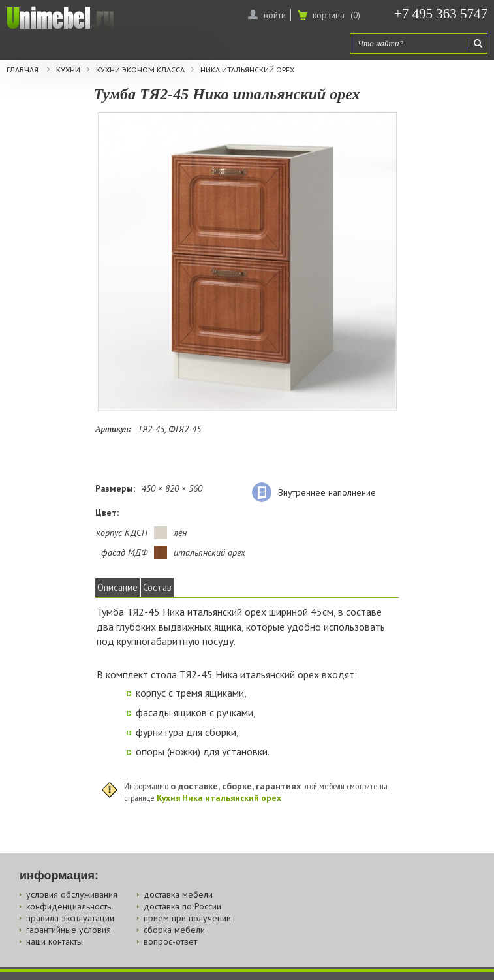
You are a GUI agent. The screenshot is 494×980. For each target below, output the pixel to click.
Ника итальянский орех (247, 70)
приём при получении (187, 918)
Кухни (68, 70)
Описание (117, 587)
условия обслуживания (72, 894)
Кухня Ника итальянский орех (219, 798)
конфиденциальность (69, 906)
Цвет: (107, 513)
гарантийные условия (69, 930)
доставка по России (182, 906)
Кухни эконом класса (140, 70)
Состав (157, 587)
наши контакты (54, 941)
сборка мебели (174, 930)
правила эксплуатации (70, 918)
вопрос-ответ (170, 941)
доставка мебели (178, 894)
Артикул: (113, 429)
